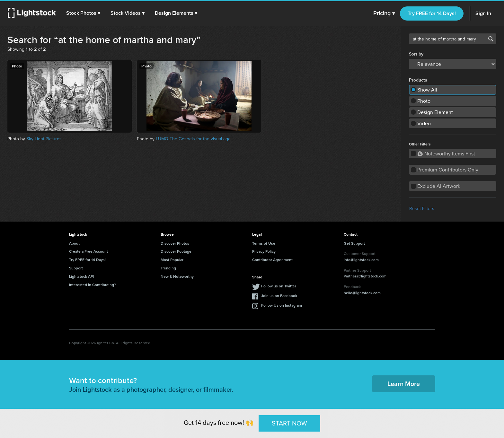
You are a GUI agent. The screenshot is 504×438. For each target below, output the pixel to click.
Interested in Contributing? (93, 285)
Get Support (354, 243)
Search (491, 39)
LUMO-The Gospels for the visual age (193, 139)
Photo (424, 101)
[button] (83, 13)
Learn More (404, 384)
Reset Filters (422, 208)
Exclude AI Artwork (439, 186)
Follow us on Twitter (279, 286)
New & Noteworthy (177, 276)
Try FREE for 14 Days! (432, 13)
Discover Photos (175, 243)
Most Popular (172, 260)
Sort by (416, 54)
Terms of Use (264, 243)
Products (418, 80)
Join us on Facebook (279, 296)
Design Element (435, 112)
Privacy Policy (264, 251)
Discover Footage (176, 251)
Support (76, 268)
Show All (427, 90)
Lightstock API (81, 276)
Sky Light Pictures (44, 139)
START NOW (289, 423)
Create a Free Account (88, 251)
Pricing (384, 13)
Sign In (483, 13)
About (74, 243)
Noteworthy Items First (446, 153)
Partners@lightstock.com (365, 276)
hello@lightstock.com (362, 293)
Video (424, 123)
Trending (168, 268)
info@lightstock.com (361, 260)
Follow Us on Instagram (282, 305)
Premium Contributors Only (448, 170)
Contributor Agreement (272, 260)
